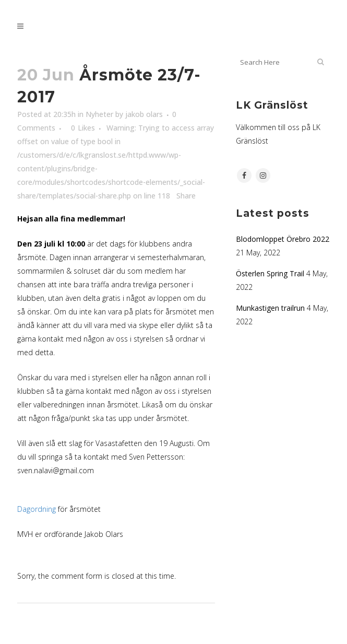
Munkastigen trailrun (270, 308)
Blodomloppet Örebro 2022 (283, 239)
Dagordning (37, 509)
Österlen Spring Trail (270, 273)
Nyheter (99, 114)
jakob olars (144, 114)
